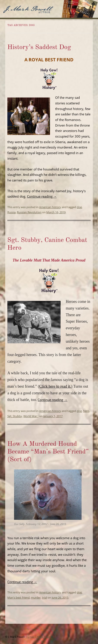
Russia (11, 212)
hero (86, 411)
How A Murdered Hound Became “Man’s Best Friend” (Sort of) (48, 452)
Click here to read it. (55, 386)
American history (50, 207)
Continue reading (42, 196)
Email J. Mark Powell (39, 637)
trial (44, 598)
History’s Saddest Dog (39, 47)
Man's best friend (18, 598)
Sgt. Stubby (15, 416)
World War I (31, 416)
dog (79, 207)
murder (36, 598)
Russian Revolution (29, 212)
